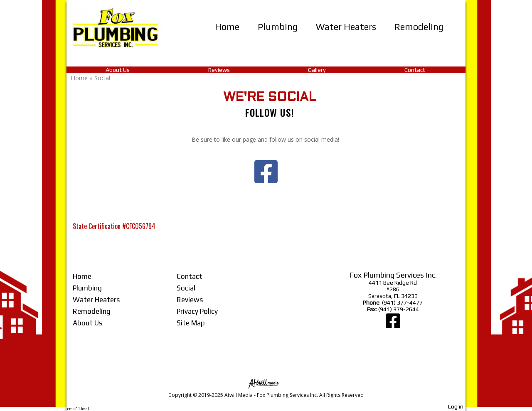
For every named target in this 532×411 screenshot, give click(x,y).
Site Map (191, 323)
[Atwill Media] (266, 383)
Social (186, 288)
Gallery (317, 70)
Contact (415, 70)
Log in (456, 406)
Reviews (219, 70)
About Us (118, 70)
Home (227, 27)
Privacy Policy (197, 311)
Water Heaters (346, 27)
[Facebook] (393, 325)
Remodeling (419, 27)
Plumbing (278, 27)
